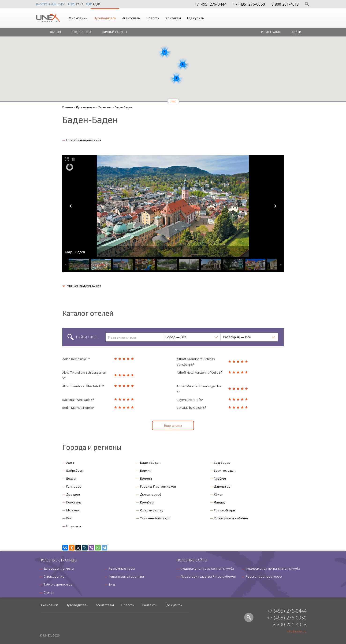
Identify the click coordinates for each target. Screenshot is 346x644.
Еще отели (173, 425)
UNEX (48, 18)
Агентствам (131, 18)
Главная (55, 32)
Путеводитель (105, 18)
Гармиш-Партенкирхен (158, 486)
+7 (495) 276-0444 (210, 4)
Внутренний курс (51, 4)
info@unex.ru (297, 631)
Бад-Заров (222, 463)
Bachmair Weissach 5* (78, 400)
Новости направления (84, 140)
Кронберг (147, 502)
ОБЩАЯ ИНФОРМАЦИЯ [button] (84, 286)
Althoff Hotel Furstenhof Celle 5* (199, 373)
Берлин (146, 470)
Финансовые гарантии (126, 576)
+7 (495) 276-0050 (249, 4)
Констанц (74, 502)
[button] (192, 337)
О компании (78, 18)
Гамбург (220, 478)
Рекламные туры (122, 568)
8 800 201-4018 (285, 4)
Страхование (54, 576)
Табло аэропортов (58, 584)
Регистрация (271, 32)
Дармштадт (223, 486)
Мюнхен (73, 510)
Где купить (196, 18)
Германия (105, 107)
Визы (112, 584)
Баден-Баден (150, 463)
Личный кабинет (115, 32)
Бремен (146, 478)
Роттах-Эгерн (225, 510)
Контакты (173, 18)
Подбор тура (82, 32)
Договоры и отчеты (59, 568)
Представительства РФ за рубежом (208, 576)
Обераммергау (152, 510)
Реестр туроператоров (264, 576)
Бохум (71, 478)
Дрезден (73, 494)
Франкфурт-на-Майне (231, 518)
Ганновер (74, 486)
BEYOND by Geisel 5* (192, 408)
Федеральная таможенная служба (207, 568)
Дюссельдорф (151, 494)
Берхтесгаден (225, 470)
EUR (89, 4)
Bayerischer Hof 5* (190, 400)
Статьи (49, 592)
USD (71, 4)
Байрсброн (75, 470)
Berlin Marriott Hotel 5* (78, 408)
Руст (70, 518)
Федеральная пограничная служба (273, 568)
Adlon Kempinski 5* (76, 359)
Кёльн (219, 494)
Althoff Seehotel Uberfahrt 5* (83, 386)
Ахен (70, 463)
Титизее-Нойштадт (155, 518)
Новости (153, 18)
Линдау (220, 502)
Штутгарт (74, 526)
